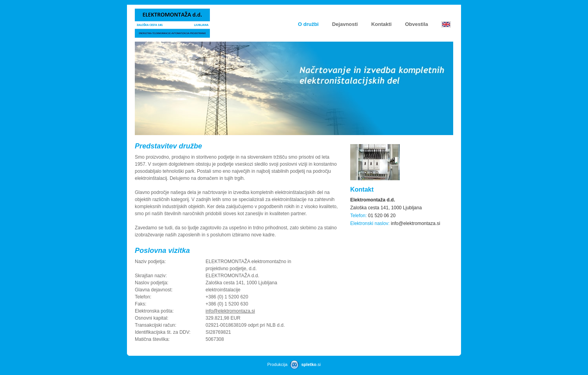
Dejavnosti (345, 24)
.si (311, 364)
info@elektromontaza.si (230, 311)
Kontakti (381, 24)
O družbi (308, 24)
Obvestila (416, 24)
